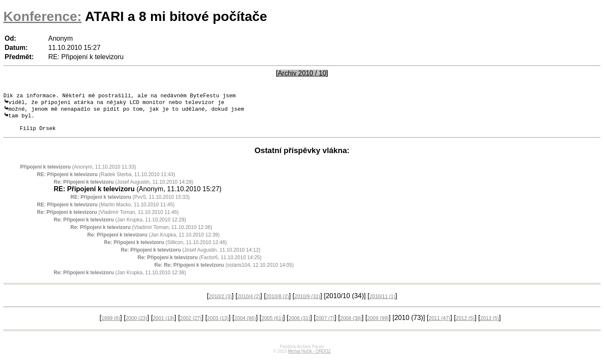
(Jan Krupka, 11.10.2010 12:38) (120, 279)
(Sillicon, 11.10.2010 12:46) (165, 249)
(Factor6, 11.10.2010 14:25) (199, 264)
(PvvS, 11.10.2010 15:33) (130, 203)
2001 (163, 325)
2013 (490, 325)
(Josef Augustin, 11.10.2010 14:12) (191, 256)
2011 (439, 325)
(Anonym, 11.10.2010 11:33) (78, 173)
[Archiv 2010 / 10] (302, 73)
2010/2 (220, 303)
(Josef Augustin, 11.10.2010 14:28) (124, 188)
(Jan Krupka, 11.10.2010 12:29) (120, 226)
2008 (351, 325)
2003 (218, 325)
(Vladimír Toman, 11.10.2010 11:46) (108, 218)
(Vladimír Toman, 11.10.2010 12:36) (141, 234)
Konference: (43, 16)
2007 (325, 325)
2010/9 (307, 303)
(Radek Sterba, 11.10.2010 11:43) (106, 181)
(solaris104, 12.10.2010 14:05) (224, 271)
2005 (272, 325)
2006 (299, 325)
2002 (191, 325)
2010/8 (277, 303)
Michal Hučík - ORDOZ (309, 357)
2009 (378, 325)
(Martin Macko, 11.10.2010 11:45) (106, 211)
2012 (465, 325)
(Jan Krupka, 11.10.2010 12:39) (154, 241)
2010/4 (249, 303)
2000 (137, 325)
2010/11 (382, 303)
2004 (245, 325)
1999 (111, 325)
